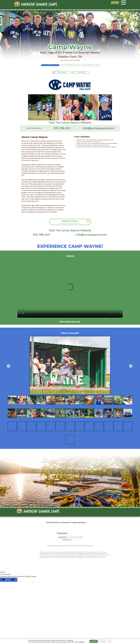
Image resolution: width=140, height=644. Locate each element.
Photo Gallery (60, 73)
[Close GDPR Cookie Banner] (111, 641)
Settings (104, 641)
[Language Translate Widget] (70, 537)
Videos (70, 256)
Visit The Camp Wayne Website (70, 123)
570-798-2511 (62, 128)
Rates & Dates (95, 67)
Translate (73, 540)
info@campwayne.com (98, 128)
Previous (7, 365)
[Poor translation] (12, 580)
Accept (93, 641)
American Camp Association (76, 552)
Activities (70, 67)
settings (80, 642)
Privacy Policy (89, 546)
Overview (45, 67)
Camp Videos (84, 73)
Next (130, 365)
